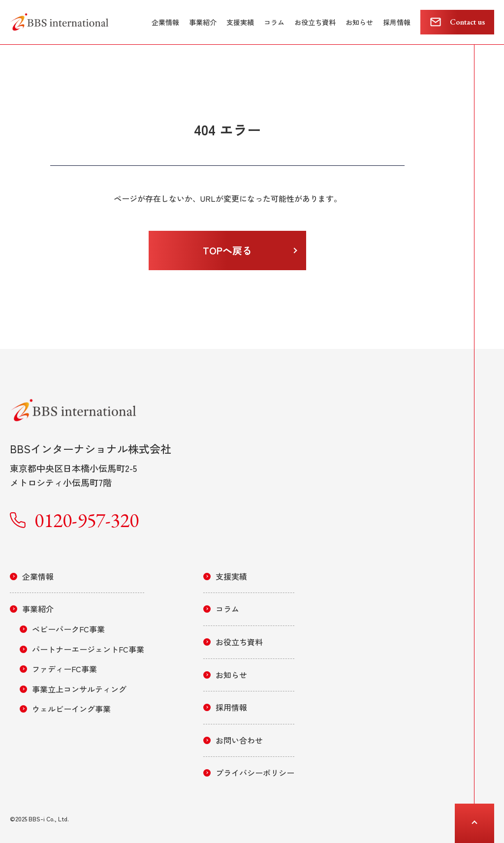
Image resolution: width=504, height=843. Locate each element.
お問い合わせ (239, 740)
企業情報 (165, 22)
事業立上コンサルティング (79, 689)
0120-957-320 (87, 520)
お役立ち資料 (315, 22)
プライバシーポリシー (255, 773)
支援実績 (240, 22)
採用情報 (397, 22)
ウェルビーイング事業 (71, 709)
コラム (274, 22)
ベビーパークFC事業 (68, 629)
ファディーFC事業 (64, 669)
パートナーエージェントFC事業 (88, 649)
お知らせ (359, 22)
